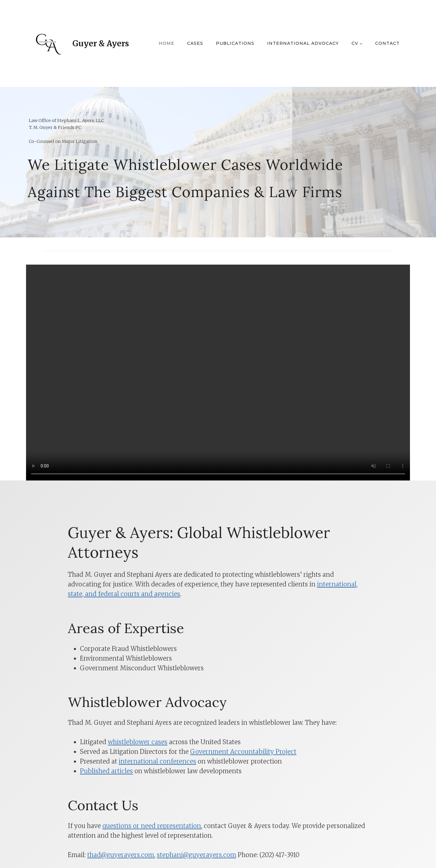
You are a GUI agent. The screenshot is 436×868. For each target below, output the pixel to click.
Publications (235, 43)
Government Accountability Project (243, 752)
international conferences (157, 761)
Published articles (106, 771)
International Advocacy (303, 43)
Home (167, 43)
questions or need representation (152, 826)
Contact (387, 43)
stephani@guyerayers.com (197, 855)
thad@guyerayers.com (121, 855)
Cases (195, 43)
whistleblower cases (138, 742)
